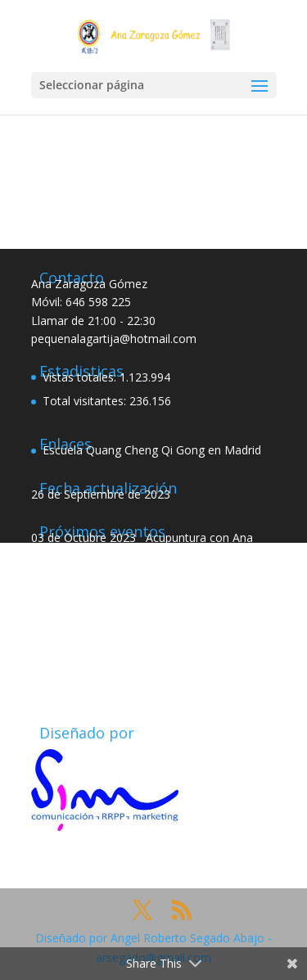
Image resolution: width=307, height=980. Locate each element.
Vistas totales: (81, 377)
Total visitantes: (86, 401)
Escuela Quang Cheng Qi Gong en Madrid (152, 450)
